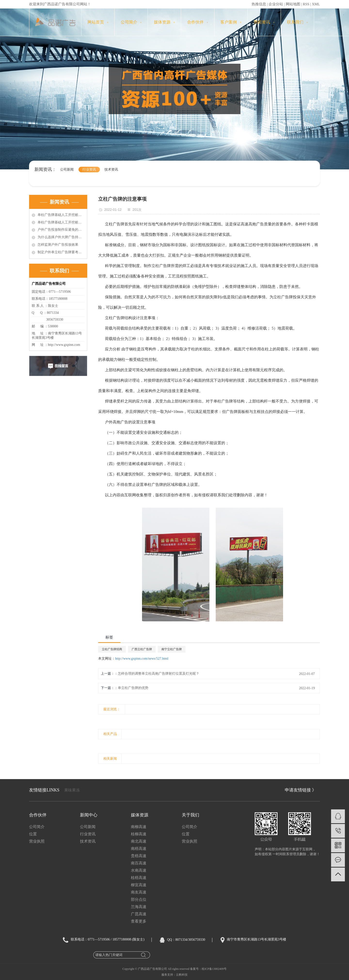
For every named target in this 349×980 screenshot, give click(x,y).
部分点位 (139, 899)
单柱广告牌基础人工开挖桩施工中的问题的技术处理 (61, 215)
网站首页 (98, 22)
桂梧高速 (139, 878)
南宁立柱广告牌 (172, 649)
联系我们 (297, 22)
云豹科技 (182, 975)
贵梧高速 (139, 856)
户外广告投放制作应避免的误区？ (61, 230)
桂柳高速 (139, 834)
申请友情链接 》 (301, 790)
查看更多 (139, 921)
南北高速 (139, 841)
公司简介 (131, 22)
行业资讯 (89, 170)
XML (316, 4)
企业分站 (276, 4)
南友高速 (139, 892)
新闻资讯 (264, 22)
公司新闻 (67, 170)
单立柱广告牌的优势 (133, 688)
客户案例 (231, 22)
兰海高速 (139, 907)
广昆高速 (139, 914)
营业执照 (37, 841)
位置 (33, 834)
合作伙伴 (198, 22)
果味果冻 (72, 790)
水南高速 (139, 870)
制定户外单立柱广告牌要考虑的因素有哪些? (61, 252)
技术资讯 (111, 170)
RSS (306, 4)
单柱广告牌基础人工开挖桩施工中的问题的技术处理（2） (61, 222)
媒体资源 (164, 22)
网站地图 (293, 4)
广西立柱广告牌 (142, 649)
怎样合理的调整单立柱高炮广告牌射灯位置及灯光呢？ (159, 674)
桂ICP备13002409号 (214, 969)
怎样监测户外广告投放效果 (58, 245)
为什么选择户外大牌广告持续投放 (61, 237)
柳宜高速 (139, 885)
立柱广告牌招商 (112, 649)
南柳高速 (139, 827)
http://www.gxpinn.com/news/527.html (142, 659)
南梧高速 (139, 849)
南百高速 (139, 863)
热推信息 (259, 4)
